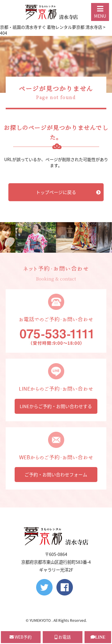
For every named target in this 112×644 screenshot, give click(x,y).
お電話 (63, 637)
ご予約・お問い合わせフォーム (56, 475)
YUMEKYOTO (41, 620)
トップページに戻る (68, 192)
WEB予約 (21, 637)
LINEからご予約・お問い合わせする (56, 406)
